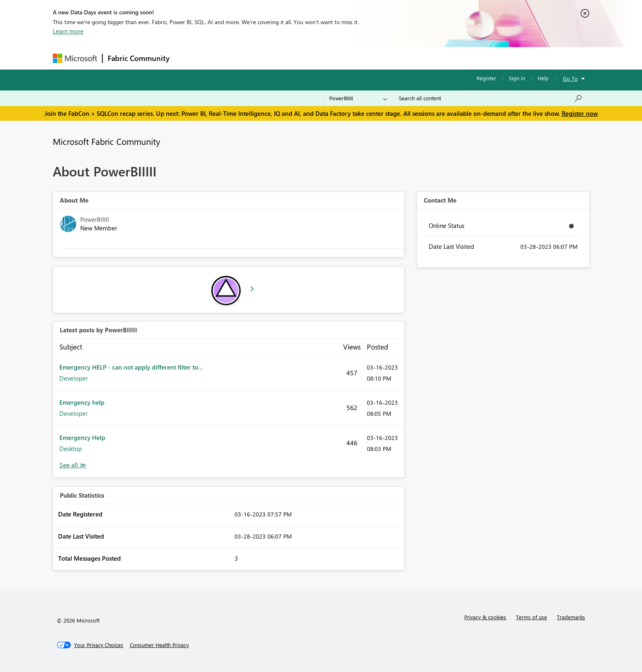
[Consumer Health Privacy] (159, 645)
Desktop (71, 449)
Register (486, 78)
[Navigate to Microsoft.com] (75, 58)
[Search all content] (491, 98)
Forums (188, 58)
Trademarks (571, 617)
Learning (362, 58)
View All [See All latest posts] (73, 465)
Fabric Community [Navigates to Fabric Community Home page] (139, 58)
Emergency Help (82, 437)
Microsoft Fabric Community (106, 141)
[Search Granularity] (358, 98)
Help (543, 78)
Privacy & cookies (485, 617)
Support (397, 58)
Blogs (331, 58)
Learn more (68, 31)
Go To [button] (570, 78)
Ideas (258, 58)
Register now (580, 113)
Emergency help (82, 402)
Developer (73, 378)
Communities (294, 58)
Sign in (517, 78)
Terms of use (531, 617)
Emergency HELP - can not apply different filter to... (131, 367)
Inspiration (224, 58)
